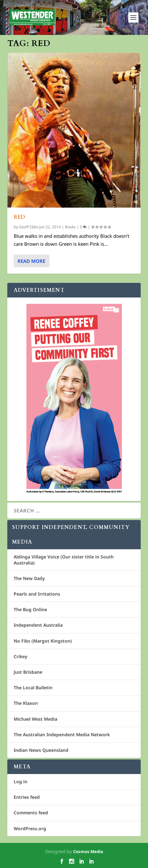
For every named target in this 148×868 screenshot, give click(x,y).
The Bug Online (30, 609)
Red (20, 217)
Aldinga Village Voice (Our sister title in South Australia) (64, 560)
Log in (21, 781)
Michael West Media (35, 719)
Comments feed (31, 813)
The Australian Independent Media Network (62, 734)
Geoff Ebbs (28, 227)
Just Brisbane (28, 672)
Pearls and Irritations (37, 594)
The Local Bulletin (33, 688)
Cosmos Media (88, 851)
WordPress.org (30, 828)
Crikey (21, 656)
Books (70, 227)
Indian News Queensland (41, 750)
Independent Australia (38, 625)
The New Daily (29, 578)
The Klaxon (26, 703)
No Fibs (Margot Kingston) (43, 641)
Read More (31, 261)
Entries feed (27, 797)
